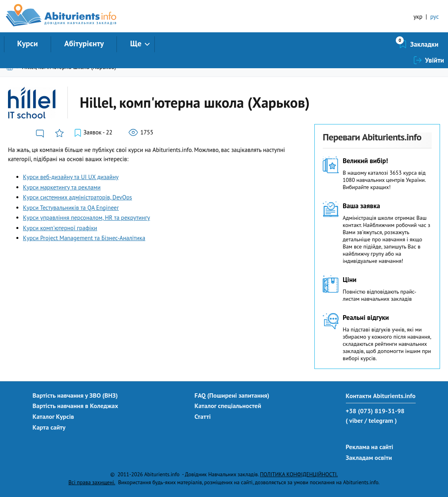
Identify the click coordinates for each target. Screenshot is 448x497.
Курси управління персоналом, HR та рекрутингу (87, 218)
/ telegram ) (380, 420)
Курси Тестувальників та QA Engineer (71, 208)
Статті (203, 416)
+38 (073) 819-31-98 (375, 411)
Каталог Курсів (53, 416)
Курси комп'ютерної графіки (60, 228)
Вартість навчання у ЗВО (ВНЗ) (75, 395)
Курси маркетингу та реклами (62, 187)
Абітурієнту (84, 43)
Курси (28, 43)
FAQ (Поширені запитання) (232, 395)
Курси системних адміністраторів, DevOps (78, 197)
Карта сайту (49, 427)
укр (418, 17)
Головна (11, 67)
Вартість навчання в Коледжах (76, 406)
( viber (354, 420)
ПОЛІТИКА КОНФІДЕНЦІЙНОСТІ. (299, 474)
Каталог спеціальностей (228, 406)
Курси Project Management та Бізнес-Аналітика (84, 238)
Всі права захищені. (92, 482)
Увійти (434, 44)
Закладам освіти (369, 458)
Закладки (382, 44)
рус (434, 17)
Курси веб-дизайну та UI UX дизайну (71, 177)
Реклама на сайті (370, 447)
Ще (136, 43)
